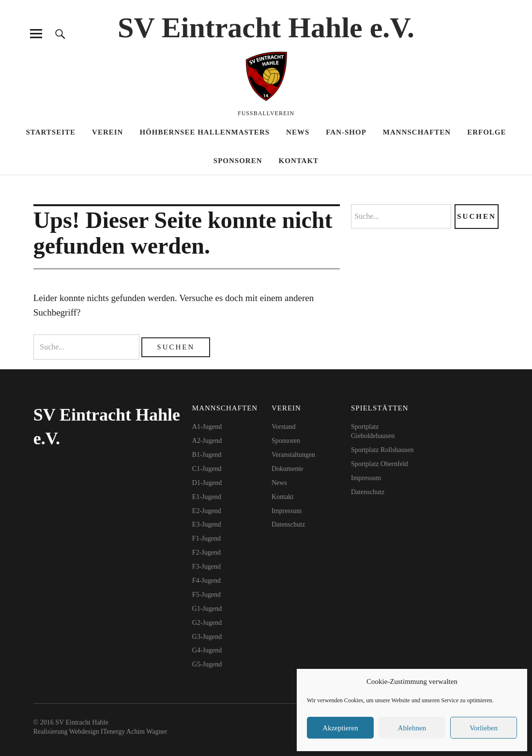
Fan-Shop (346, 132)
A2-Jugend (207, 441)
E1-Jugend (207, 497)
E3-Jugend (207, 524)
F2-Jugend (206, 552)
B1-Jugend (207, 455)
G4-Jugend (207, 650)
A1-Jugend (207, 427)
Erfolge (486, 132)
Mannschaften (417, 132)
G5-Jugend (207, 664)
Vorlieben (484, 728)
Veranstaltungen (293, 455)
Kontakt (299, 161)
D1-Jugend (207, 483)
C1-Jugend (207, 469)
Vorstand (284, 427)
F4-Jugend (206, 581)
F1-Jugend (206, 538)
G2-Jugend (207, 623)
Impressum (287, 511)
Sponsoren (238, 161)
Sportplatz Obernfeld (380, 464)
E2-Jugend (207, 511)
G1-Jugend (207, 609)
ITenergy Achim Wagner (134, 732)
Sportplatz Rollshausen (382, 450)
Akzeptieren (340, 728)
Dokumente (287, 469)
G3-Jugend (207, 637)
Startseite (51, 132)
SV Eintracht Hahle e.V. (266, 28)
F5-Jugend (206, 595)
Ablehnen (412, 728)
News (298, 132)
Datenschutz (288, 524)
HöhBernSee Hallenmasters (205, 132)
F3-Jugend (206, 567)
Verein (107, 132)
